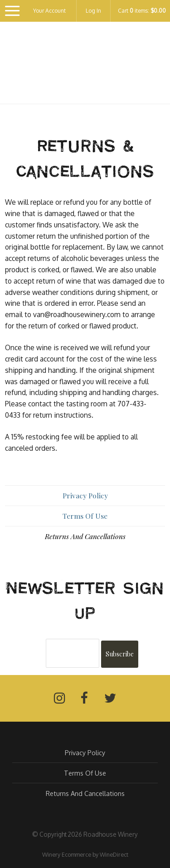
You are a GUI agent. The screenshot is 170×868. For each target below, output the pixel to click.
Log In (93, 11)
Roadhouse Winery (85, 68)
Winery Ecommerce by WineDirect (85, 854)
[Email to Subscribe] (73, 653)
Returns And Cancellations (85, 536)
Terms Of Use (85, 516)
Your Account (49, 11)
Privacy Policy (85, 495)
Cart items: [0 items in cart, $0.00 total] (142, 11)
